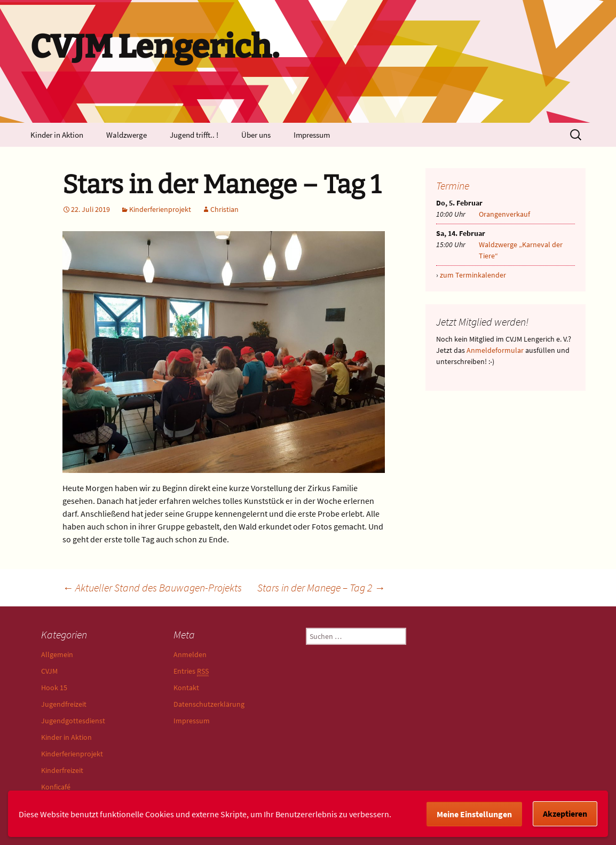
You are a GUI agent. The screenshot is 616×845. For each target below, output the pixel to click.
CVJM (49, 671)
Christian (224, 209)
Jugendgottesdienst (73, 721)
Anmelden (190, 654)
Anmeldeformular (495, 350)
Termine (453, 185)
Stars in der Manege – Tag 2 (321, 587)
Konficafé (56, 787)
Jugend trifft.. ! (194, 135)
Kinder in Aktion (57, 135)
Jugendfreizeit (64, 704)
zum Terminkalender (473, 275)
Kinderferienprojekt (160, 209)
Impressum (312, 135)
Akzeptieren (565, 814)
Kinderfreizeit (62, 770)
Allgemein (57, 654)
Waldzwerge (127, 135)
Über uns (256, 135)
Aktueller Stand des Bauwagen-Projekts (152, 587)
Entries (191, 671)
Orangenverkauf (504, 214)
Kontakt (186, 688)
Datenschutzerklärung (209, 704)
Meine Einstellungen (474, 814)
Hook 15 (54, 688)
